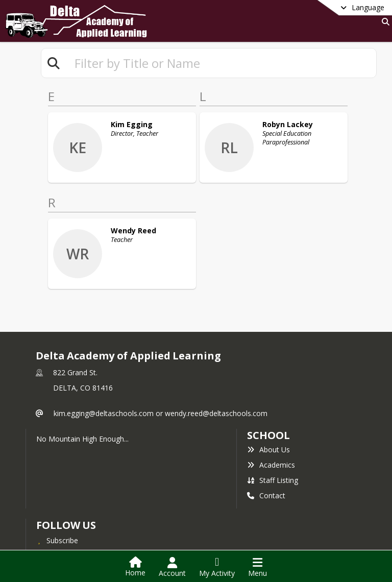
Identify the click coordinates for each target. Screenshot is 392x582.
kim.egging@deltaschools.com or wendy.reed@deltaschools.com (161, 368)
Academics (271, 420)
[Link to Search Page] (384, 22)
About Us (268, 405)
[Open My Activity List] (217, 567)
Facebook (59, 511)
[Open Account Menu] (172, 567)
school (268, 390)
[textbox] (221, 63)
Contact (266, 451)
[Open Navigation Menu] (258, 567)
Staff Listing (273, 435)
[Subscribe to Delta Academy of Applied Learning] (57, 495)
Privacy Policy (65, 526)
